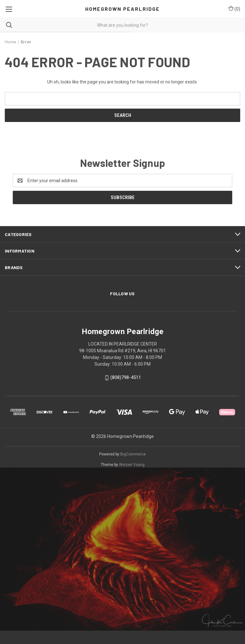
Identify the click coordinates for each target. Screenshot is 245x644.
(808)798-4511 (126, 377)
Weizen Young (132, 465)
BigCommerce (133, 454)
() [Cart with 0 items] (234, 9)
